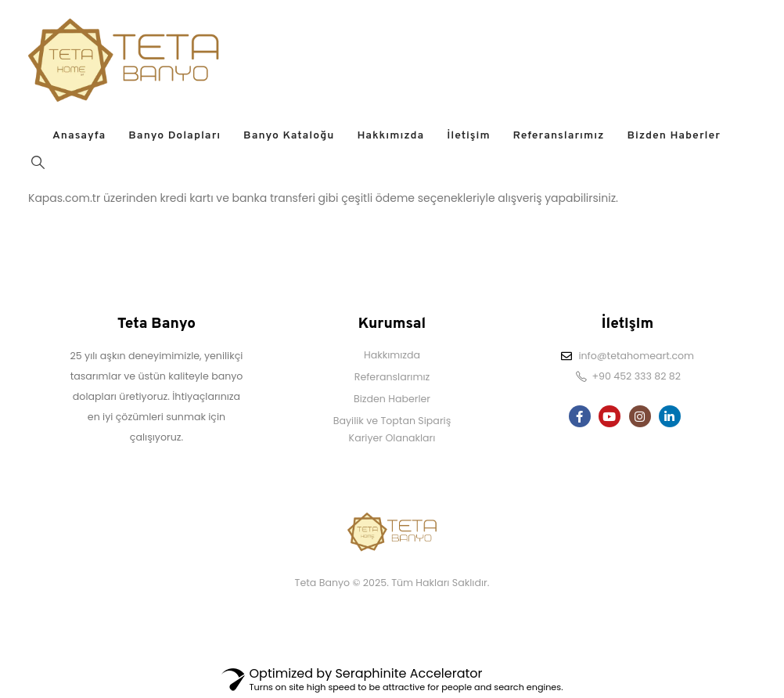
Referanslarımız (559, 136)
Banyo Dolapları (174, 136)
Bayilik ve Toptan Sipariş (392, 421)
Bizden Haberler (674, 136)
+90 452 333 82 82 (636, 376)
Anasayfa (79, 136)
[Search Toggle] (38, 162)
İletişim (468, 136)
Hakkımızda (390, 136)
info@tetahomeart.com (636, 356)
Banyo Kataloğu (289, 136)
